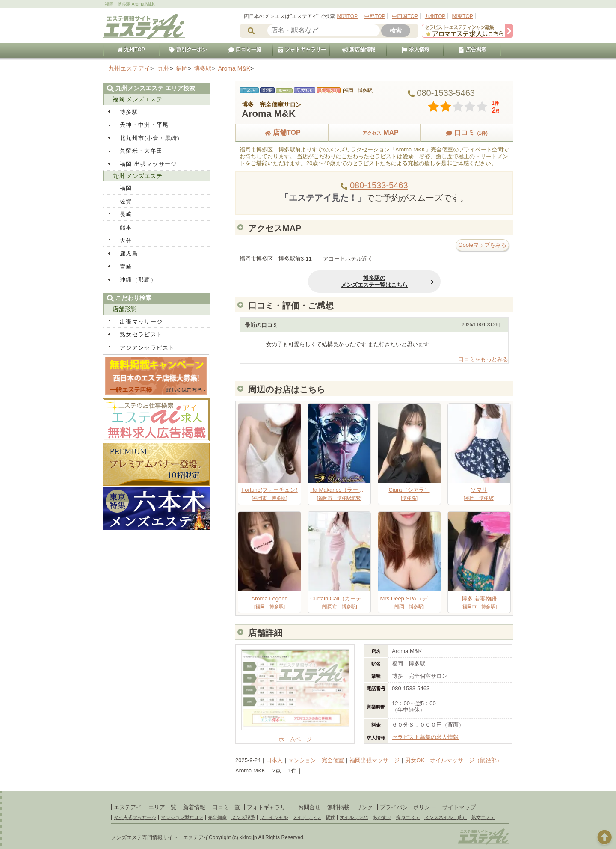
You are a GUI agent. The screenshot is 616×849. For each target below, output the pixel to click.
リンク (365, 807)
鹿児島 (129, 254)
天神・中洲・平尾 (144, 125)
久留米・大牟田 (141, 151)
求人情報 (415, 50)
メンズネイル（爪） (446, 817)
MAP (374, 132)
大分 (126, 241)
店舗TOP (282, 132)
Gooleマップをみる (482, 245)
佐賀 (126, 201)
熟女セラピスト (141, 334)
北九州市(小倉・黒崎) (150, 138)
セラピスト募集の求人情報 (425, 737)
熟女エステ (483, 817)
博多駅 (129, 112)
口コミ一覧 (245, 50)
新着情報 (194, 807)
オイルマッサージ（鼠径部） (466, 760)
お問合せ (309, 807)
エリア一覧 (162, 807)
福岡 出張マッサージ (148, 164)
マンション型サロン (182, 817)
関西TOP (347, 16)
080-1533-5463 (379, 185)
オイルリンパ (354, 817)
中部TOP (375, 16)
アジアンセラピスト (147, 348)
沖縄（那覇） (138, 280)
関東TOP (462, 16)
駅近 (330, 817)
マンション (302, 760)
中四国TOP (405, 16)
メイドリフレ (307, 817)
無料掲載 (338, 807)
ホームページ (295, 736)
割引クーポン (188, 50)
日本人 (274, 760)
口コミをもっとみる (483, 359)
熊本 (126, 227)
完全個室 (333, 760)
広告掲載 (472, 50)
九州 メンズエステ (137, 176)
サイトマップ (459, 807)
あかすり (382, 817)
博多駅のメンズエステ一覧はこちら (374, 281)
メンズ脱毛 (243, 817)
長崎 (126, 214)
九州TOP (435, 16)
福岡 (126, 188)
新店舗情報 (358, 50)
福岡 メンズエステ (137, 99)
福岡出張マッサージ (375, 760)
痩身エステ (408, 817)
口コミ (467, 132)
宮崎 (126, 267)
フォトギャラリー (302, 50)
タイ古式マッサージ (135, 817)
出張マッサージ (141, 322)
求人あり (329, 90)
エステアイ (128, 807)
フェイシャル (274, 817)
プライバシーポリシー (408, 807)
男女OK (415, 760)
